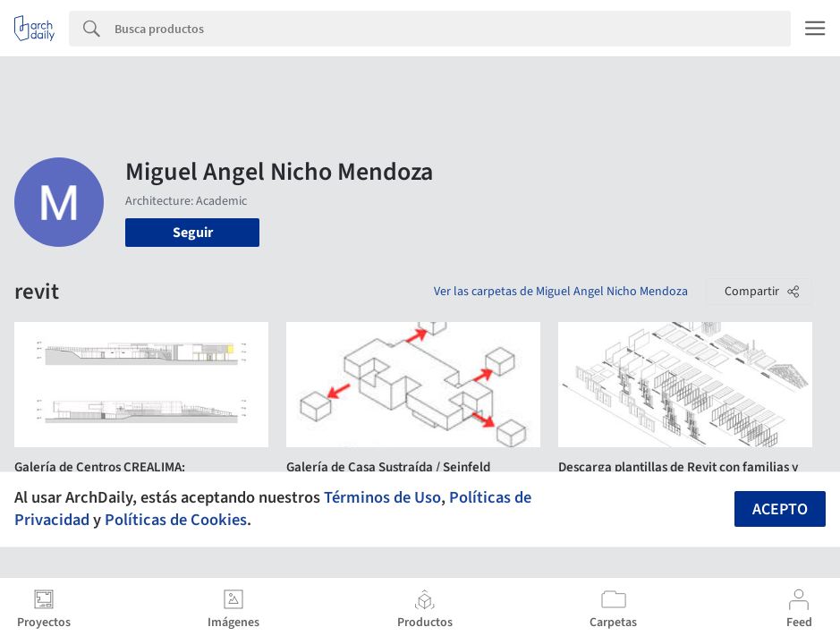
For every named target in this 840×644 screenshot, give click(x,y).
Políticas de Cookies (176, 520)
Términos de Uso (382, 497)
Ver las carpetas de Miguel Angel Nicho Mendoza (561, 292)
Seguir (193, 233)
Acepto (780, 509)
